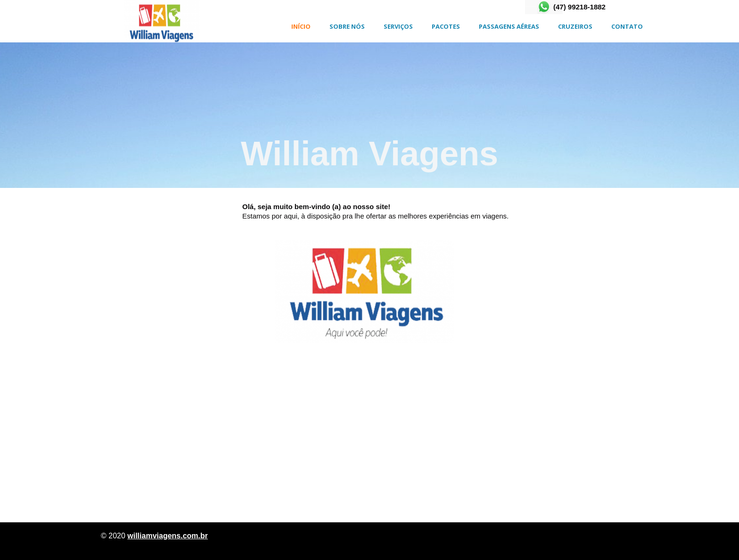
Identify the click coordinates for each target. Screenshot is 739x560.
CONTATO (627, 26)
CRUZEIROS (575, 26)
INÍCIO (301, 26)
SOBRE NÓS (347, 26)
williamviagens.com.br (168, 536)
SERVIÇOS (398, 26)
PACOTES (446, 26)
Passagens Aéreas (509, 26)
